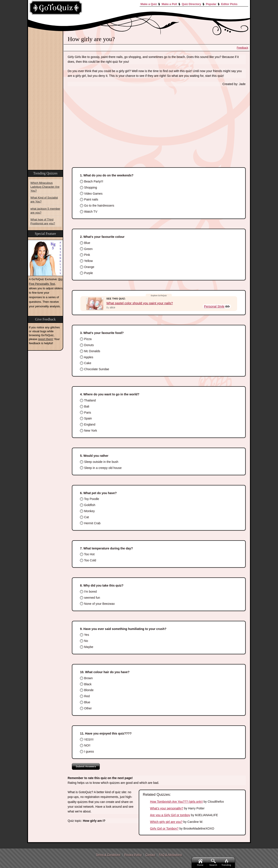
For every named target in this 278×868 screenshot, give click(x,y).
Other (86, 708)
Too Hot (87, 554)
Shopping (88, 187)
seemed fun (90, 598)
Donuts (87, 345)
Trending (226, 862)
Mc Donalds (90, 351)
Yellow (86, 261)
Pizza (86, 339)
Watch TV (89, 212)
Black (86, 684)
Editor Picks (229, 4)
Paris (85, 413)
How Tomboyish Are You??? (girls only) (176, 802)
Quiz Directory (191, 4)
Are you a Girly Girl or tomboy (170, 815)
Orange (87, 267)
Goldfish (88, 505)
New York (88, 431)
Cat (84, 517)
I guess (87, 751)
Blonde (87, 690)
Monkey (87, 511)
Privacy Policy (133, 855)
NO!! (85, 745)
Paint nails (89, 199)
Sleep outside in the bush (99, 462)
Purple (86, 273)
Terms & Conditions (108, 855)
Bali (84, 406)
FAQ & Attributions (170, 855)
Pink (85, 255)
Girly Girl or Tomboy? (164, 829)
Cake (86, 363)
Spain (86, 418)
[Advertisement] (157, 122)
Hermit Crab (90, 523)
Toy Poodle (89, 499)
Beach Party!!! (92, 181)
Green (86, 249)
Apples (87, 357)
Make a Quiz (149, 4)
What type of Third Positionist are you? (43, 221)
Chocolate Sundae (94, 369)
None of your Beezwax (97, 604)
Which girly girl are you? (166, 822)
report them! (46, 339)
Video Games (91, 194)
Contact (150, 855)
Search (213, 862)
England (88, 424)
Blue (85, 243)
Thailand (88, 400)
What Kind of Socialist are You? (44, 200)
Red (85, 696)
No (84, 641)
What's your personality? (167, 808)
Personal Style (215, 307)
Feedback (242, 48)
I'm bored (88, 592)
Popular (211, 4)
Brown (86, 678)
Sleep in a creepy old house (101, 468)
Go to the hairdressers (97, 205)
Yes (84, 635)
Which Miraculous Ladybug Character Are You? (45, 187)
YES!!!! (87, 740)
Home (200, 862)
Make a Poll (169, 4)
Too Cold (88, 560)
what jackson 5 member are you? (45, 211)
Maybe (87, 647)
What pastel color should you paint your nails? (140, 303)
